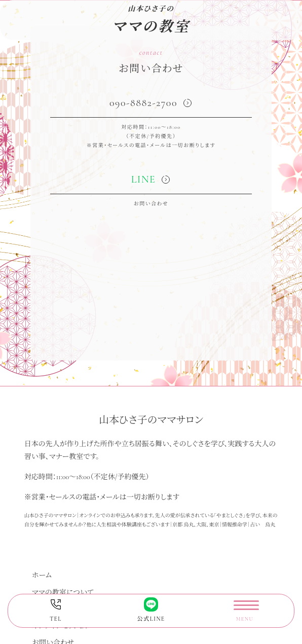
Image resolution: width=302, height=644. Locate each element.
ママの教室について (63, 593)
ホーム (42, 575)
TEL (56, 610)
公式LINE (151, 610)
